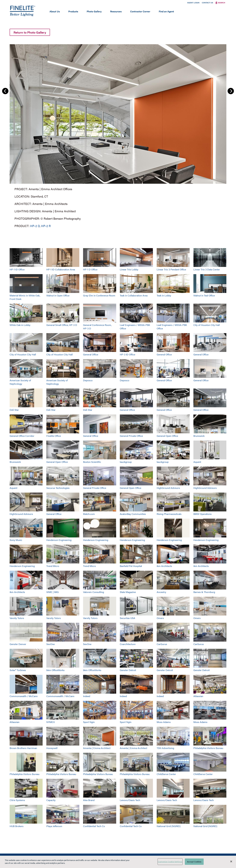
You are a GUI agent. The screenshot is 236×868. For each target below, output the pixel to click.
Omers (160, 618)
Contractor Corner (140, 11)
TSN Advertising (165, 748)
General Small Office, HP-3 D (62, 325)
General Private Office (131, 436)
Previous (5, 91)
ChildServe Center (166, 774)
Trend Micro (53, 566)
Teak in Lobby (164, 295)
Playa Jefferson (54, 826)
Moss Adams (164, 722)
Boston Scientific (92, 462)
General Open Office (167, 436)
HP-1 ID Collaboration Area (61, 269)
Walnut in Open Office (58, 295)
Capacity (51, 800)
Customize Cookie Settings (170, 862)
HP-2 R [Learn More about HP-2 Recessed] (46, 226)
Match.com (89, 514)
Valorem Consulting (94, 592)
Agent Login (193, 3)
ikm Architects (164, 566)
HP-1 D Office (90, 269)
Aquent (197, 462)
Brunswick (199, 436)
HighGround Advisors (168, 488)
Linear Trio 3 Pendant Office (171, 269)
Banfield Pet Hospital (131, 566)
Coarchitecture (128, 644)
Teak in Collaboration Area (134, 295)
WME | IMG (53, 592)
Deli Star (14, 410)
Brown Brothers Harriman (23, 748)
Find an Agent (166, 11)
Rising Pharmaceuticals (169, 514)
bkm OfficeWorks (55, 670)
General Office (91, 354)
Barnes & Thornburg (204, 592)
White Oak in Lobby (20, 325)
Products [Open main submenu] (73, 11)
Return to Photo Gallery (30, 32)
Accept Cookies (194, 862)
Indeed (87, 696)
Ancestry (161, 592)
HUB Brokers (17, 826)
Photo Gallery (94, 11)
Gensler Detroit (128, 670)
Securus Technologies (58, 488)
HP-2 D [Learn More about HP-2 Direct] (35, 226)
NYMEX (50, 722)
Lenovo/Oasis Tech (130, 800)
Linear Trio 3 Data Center (207, 269)
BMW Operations (203, 514)
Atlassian (198, 696)
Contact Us (207, 3)
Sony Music (16, 540)
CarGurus (162, 644)
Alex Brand (89, 800)
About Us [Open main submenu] (55, 11)
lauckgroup (126, 462)
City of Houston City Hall (207, 325)
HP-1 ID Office (17, 269)
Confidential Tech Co (94, 826)
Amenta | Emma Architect (97, 748)
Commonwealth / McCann (24, 696)
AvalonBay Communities (133, 514)
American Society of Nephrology (20, 382)
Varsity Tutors (17, 618)
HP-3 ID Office (127, 354)
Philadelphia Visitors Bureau (208, 748)
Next (231, 91)
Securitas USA (127, 618)
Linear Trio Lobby (129, 269)
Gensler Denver (18, 644)
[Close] (231, 861)
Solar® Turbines (18, 670)
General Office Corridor (22, 436)
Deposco (88, 380)
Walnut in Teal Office (204, 295)
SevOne (50, 644)
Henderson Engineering (59, 540)
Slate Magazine (128, 592)
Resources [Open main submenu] (116, 11)
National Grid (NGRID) (169, 826)
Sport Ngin (89, 722)
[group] (118, 135)
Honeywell (52, 748)
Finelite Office (54, 436)
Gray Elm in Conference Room (99, 295)
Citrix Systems (17, 800)
